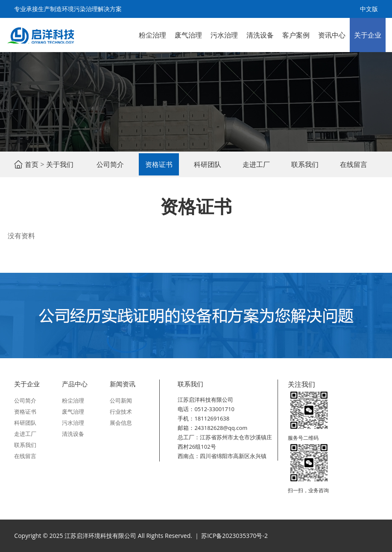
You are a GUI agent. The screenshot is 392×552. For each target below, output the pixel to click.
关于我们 (60, 164)
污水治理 (224, 35)
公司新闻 (121, 400)
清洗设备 (260, 35)
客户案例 (296, 35)
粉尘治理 (152, 35)
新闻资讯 (123, 384)
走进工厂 (256, 164)
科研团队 (208, 164)
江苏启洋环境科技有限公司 (41, 35)
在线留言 (354, 164)
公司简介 (110, 164)
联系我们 (305, 164)
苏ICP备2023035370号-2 (234, 536)
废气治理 (188, 35)
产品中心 (75, 384)
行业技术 (121, 412)
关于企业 (368, 35)
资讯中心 (332, 35)
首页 (32, 164)
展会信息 (121, 423)
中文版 (369, 9)
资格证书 (159, 164)
